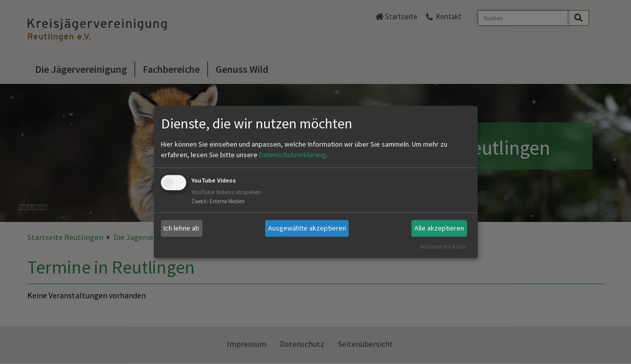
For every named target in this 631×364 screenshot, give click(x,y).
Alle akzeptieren (439, 228)
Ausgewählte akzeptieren (307, 228)
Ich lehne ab (181, 228)
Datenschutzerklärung (292, 155)
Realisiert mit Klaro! (443, 247)
